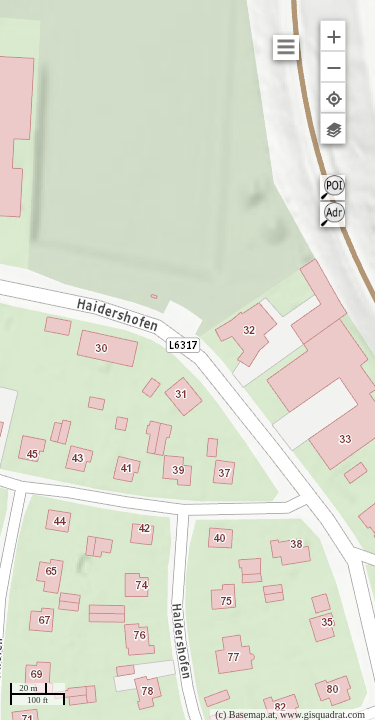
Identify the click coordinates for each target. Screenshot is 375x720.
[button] (333, 35)
